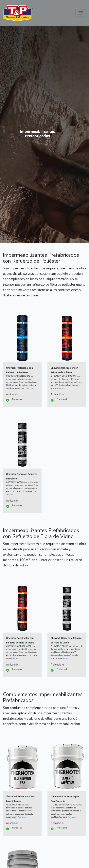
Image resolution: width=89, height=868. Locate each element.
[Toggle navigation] (81, 13)
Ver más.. (31, 388)
